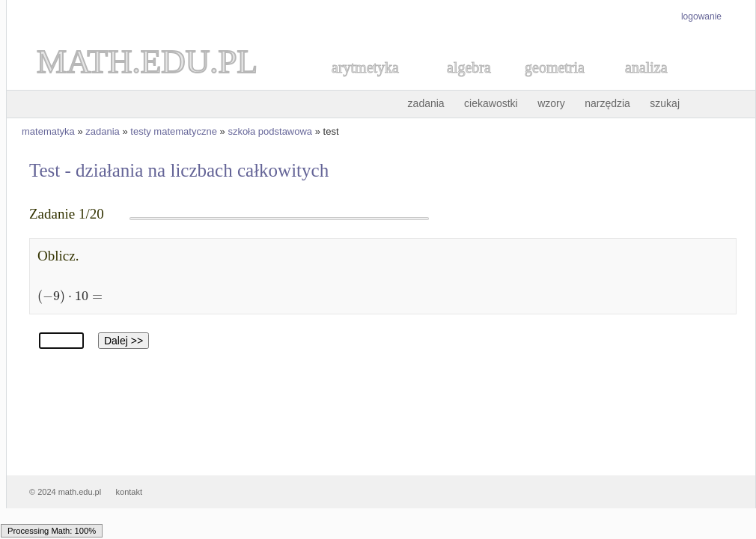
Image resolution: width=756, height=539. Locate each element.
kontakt (129, 492)
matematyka (48, 131)
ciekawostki (491, 103)
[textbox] (67, 295)
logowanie (701, 16)
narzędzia (607, 103)
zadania (426, 103)
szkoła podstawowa (270, 131)
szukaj (665, 103)
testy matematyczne (174, 131)
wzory (551, 103)
